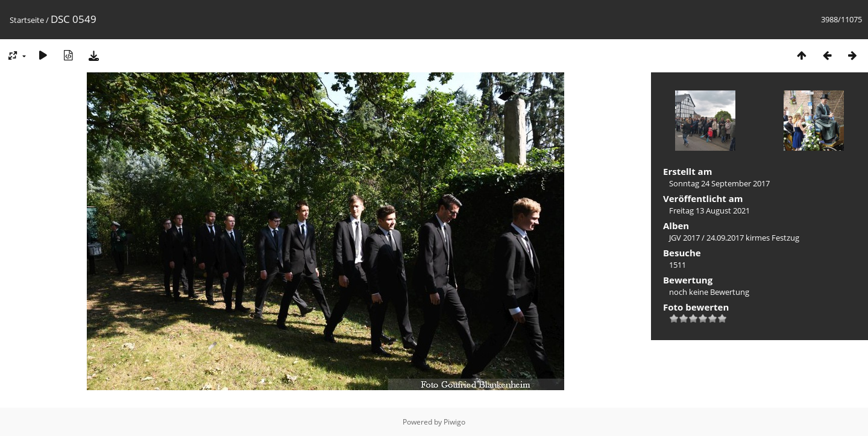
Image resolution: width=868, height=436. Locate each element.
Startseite (27, 20)
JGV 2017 (684, 238)
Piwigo (454, 422)
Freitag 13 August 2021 (709, 210)
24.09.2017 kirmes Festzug (753, 238)
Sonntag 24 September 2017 (719, 183)
